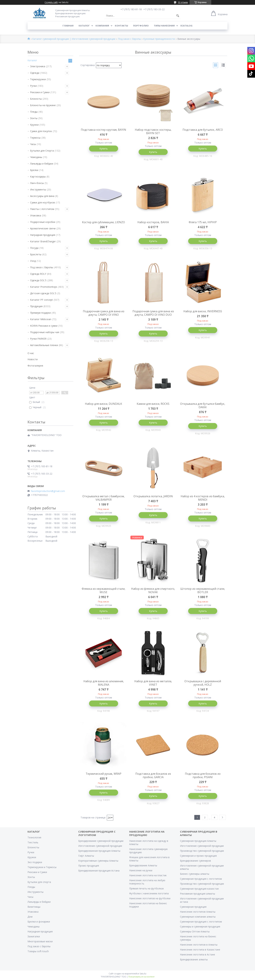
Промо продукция (89, 866)
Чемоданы (36, 157)
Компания (102, 26)
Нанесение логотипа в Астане (197, 954)
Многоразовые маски (40, 941)
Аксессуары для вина (42, 196)
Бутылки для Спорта (42, 151)
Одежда (35, 73)
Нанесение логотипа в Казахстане (200, 950)
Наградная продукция (43, 235)
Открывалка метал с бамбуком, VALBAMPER (103, 498)
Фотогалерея (35, 366)
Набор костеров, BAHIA (153, 222)
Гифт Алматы (86, 856)
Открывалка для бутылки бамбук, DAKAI (203, 405)
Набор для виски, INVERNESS (203, 311)
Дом (30, 917)
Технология (34, 837)
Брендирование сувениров (195, 861)
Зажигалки (34, 936)
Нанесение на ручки (141, 870)
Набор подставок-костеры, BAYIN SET (153, 131)
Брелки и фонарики (39, 922)
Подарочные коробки (43, 222)
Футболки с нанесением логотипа (149, 893)
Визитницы (34, 907)
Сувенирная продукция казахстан (199, 889)
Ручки (33, 86)
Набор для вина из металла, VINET (153, 683)
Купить (104, 149)
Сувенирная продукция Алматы (198, 841)
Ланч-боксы (37, 183)
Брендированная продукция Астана (99, 871)
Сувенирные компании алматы (198, 917)
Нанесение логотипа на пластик (148, 875)
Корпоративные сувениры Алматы (98, 861)
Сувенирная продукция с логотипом (201, 879)
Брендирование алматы (194, 959)
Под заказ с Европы (129, 39)
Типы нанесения (164, 26)
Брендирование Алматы (143, 865)
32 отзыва (183, 2)
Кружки (34, 125)
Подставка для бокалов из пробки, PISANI (203, 775)
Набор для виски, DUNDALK (103, 404)
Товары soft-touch (38, 951)
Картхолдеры (38, 177)
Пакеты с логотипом (42, 209)
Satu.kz (143, 974)
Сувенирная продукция (193, 907)
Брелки (34, 170)
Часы (33, 144)
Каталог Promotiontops (44, 287)
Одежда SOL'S (38, 280)
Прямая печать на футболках (146, 888)
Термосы (35, 138)
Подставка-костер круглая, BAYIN (103, 130)
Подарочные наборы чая (45, 332)
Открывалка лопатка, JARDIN (153, 496)
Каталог (84, 26)
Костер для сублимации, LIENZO (103, 222)
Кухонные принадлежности (159, 39)
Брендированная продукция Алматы (99, 851)
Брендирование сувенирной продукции (101, 841)
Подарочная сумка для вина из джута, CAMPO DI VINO (104, 313)
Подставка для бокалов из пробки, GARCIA (153, 775)
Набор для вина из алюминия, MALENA (104, 683)
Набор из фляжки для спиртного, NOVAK (153, 590)
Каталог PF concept (41, 300)
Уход (33, 261)
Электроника (38, 66)
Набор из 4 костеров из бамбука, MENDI (203, 498)
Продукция (36, 306)
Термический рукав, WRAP (103, 774)
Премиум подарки (40, 313)
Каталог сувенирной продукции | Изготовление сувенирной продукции (74, 39)
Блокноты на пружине (43, 105)
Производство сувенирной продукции (202, 851)
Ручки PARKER (38, 339)
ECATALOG (186, 26)
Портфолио (141, 26)
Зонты (34, 118)
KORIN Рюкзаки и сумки (44, 326)
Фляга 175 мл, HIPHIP (203, 222)
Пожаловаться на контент (141, 977)
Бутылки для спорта (39, 882)
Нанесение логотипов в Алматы (199, 945)
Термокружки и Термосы (42, 867)
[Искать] (178, 16)
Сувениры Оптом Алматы (195, 931)
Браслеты (36, 254)
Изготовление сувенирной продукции (100, 846)
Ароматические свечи (43, 228)
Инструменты (38, 189)
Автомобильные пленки (44, 345)
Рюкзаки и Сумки (40, 92)
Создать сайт (51, 2)
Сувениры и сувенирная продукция (200, 927)
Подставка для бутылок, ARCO (203, 130)
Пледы (34, 112)
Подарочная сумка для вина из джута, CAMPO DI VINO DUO (153, 313)
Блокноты (36, 99)
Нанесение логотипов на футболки (150, 898)
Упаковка (36, 215)
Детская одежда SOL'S (43, 293)
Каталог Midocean (41, 319)
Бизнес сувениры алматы (195, 874)
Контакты (121, 26)
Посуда (34, 248)
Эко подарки (35, 862)
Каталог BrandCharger (43, 241)
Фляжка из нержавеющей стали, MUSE (103, 590)
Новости (33, 359)
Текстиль (33, 842)
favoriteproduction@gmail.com (48, 491)
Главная (68, 26)
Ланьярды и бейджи (42, 164)
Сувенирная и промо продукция (198, 856)
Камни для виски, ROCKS (153, 404)
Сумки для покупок (41, 131)
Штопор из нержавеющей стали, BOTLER (203, 590)
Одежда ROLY (38, 274)
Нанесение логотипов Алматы (198, 912)
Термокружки (38, 79)
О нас (31, 353)
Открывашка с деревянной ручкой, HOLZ (203, 683)
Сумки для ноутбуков (42, 202)
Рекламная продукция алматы (197, 894)
